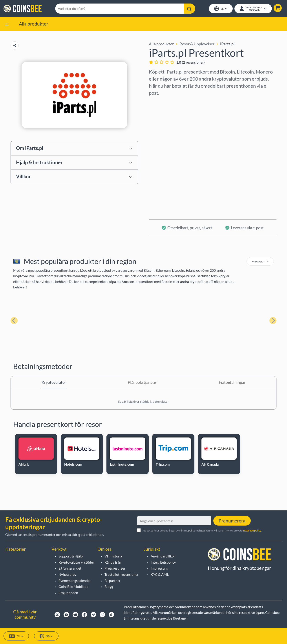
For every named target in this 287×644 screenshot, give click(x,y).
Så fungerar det (70, 568)
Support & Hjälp (71, 556)
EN (221, 9)
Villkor (23, 177)
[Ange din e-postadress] (174, 521)
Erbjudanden (68, 593)
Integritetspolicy (163, 562)
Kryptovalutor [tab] (54, 382)
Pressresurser (115, 568)
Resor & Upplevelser (197, 44)
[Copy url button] (15, 45)
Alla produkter (34, 24)
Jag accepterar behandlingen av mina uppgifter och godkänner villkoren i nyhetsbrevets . (202, 531)
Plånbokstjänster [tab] (143, 382)
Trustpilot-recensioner (122, 574)
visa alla (260, 262)
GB (46, 636)
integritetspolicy (252, 531)
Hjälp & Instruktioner (39, 162)
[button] (278, 8)
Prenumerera (232, 521)
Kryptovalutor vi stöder (76, 562)
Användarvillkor (163, 556)
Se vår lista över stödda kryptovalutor (143, 402)
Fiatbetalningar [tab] (232, 382)
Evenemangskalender (75, 580)
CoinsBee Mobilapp (73, 586)
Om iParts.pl (30, 148)
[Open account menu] (253, 9)
